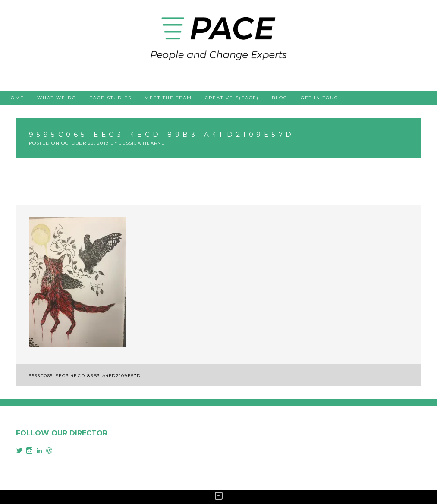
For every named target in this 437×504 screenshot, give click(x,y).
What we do (57, 98)
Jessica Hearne (142, 143)
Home (15, 98)
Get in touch (322, 98)
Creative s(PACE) (232, 98)
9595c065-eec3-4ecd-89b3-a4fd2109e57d (85, 376)
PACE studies (110, 98)
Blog (280, 98)
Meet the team (168, 98)
